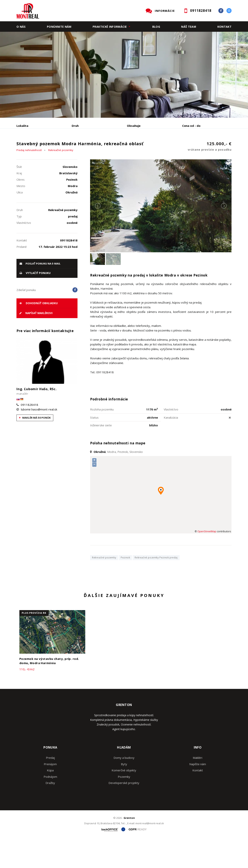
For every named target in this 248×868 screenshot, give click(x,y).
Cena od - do (191, 126)
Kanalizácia (171, 447)
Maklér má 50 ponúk (35, 447)
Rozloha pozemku (102, 439)
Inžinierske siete (101, 455)
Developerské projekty (124, 812)
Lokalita (22, 126)
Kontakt (225, 27)
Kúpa (75, 146)
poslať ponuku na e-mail (40, 293)
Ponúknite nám (59, 27)
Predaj (28, 146)
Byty (124, 793)
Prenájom (52, 146)
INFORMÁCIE (165, 11)
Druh (75, 126)
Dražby (50, 812)
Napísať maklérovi (36, 343)
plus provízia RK (34, 642)
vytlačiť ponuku (35, 302)
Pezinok (125, 587)
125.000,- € (210, 176)
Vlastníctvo (171, 439)
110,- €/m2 (27, 699)
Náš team (189, 27)
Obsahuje (134, 126)
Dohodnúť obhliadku (39, 333)
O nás (21, 27)
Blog (156, 27)
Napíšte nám (198, 793)
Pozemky (124, 806)
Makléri (198, 787)
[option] (124, 75)
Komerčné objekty (124, 800)
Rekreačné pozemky (61, 179)
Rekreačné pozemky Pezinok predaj (156, 587)
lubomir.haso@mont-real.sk (39, 439)
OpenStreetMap (207, 561)
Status (94, 447)
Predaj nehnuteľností (29, 179)
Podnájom (98, 146)
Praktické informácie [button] (110, 27)
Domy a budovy (124, 787)
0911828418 (29, 434)
